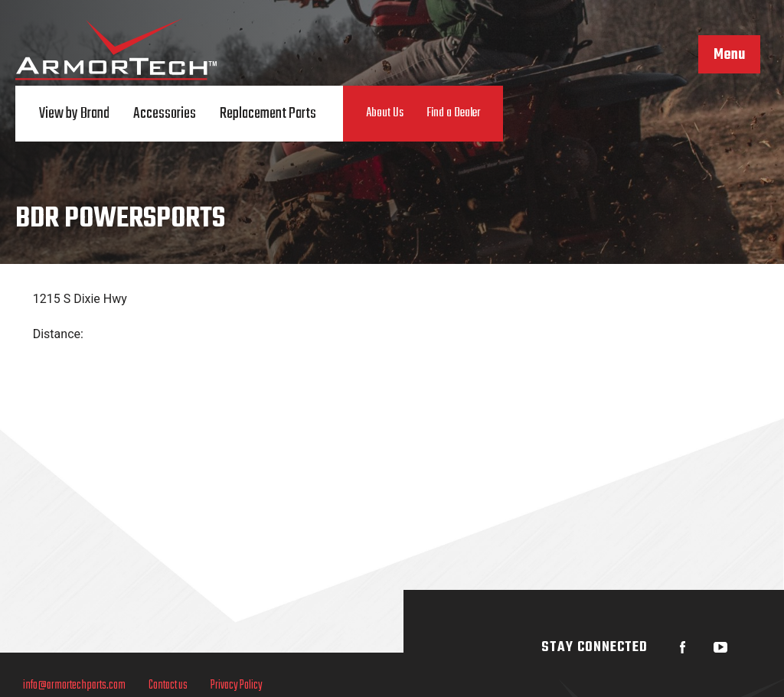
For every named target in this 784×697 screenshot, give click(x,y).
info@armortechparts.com (74, 686)
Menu (729, 55)
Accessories (165, 114)
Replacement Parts (268, 114)
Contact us (168, 686)
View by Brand (74, 114)
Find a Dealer (453, 113)
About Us (385, 113)
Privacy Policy (237, 686)
